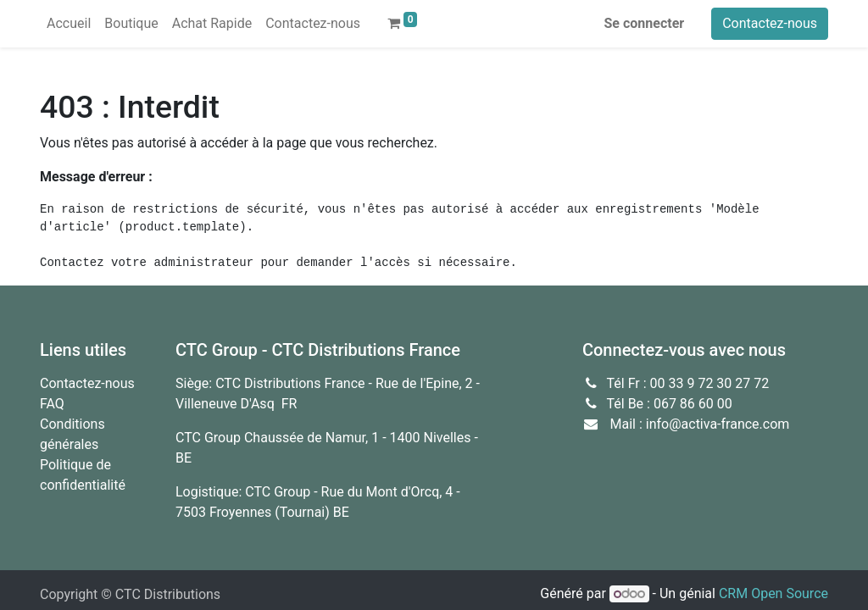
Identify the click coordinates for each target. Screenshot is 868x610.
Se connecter (645, 23)
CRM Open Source (773, 593)
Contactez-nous (770, 23)
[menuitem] (69, 24)
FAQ (52, 404)
